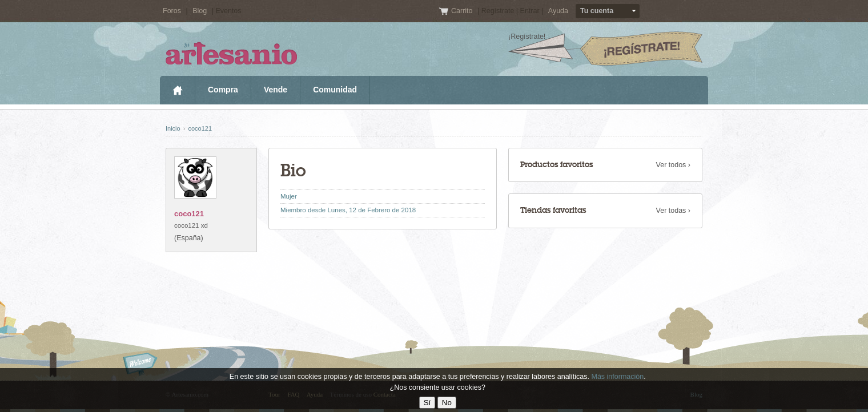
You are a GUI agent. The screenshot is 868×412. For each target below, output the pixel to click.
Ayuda (558, 11)
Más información (617, 377)
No (447, 403)
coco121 (200, 128)
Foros (172, 11)
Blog (200, 11)
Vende (276, 90)
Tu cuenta (597, 11)
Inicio (177, 90)
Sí (427, 403)
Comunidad (335, 90)
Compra (223, 90)
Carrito (463, 11)
